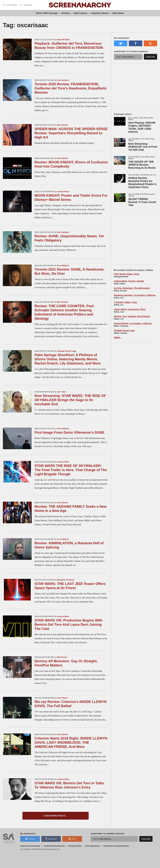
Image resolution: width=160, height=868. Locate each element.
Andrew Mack (63, 192)
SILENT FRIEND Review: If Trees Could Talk (142, 202)
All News (66, 13)
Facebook (51, 839)
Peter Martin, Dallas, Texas (127, 274)
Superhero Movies (100, 13)
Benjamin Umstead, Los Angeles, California (135, 295)
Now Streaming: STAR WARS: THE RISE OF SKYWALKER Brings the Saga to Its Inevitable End (70, 400)
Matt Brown (62, 657)
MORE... (118, 338)
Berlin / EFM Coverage (47, 13)
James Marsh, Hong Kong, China (130, 309)
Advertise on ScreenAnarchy (116, 846)
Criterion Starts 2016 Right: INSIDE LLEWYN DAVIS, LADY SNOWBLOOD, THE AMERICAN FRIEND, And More (71, 742)
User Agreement (92, 846)
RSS (72, 839)
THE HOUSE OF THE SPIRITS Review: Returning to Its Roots (142, 165)
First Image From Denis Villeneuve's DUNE (69, 432)
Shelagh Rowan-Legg (67, 351)
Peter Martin (63, 158)
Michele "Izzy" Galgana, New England (132, 316)
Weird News (118, 13)
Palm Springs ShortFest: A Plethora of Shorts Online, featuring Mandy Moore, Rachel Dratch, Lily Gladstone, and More (68, 359)
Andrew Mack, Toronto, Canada (129, 281)
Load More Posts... (56, 816)
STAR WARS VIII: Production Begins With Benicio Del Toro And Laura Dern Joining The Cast (68, 624)
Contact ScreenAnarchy (54, 846)
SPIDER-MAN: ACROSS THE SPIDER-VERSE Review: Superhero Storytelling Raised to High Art (71, 133)
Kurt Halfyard (63, 80)
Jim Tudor (62, 392)
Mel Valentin (63, 125)
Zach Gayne (62, 698)
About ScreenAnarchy (30, 846)
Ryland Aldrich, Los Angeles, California (133, 323)
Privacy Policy (75, 846)
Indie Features (81, 13)
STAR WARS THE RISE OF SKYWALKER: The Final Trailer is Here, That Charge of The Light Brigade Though (71, 470)
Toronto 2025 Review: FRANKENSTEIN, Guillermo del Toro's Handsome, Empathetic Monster (71, 88)
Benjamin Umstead (66, 580)
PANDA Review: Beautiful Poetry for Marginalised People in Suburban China (142, 183)
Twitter (30, 839)
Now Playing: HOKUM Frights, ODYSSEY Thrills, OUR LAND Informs (142, 127)
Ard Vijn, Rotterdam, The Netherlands (132, 288)
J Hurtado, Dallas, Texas (126, 302)
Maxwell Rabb (63, 40)
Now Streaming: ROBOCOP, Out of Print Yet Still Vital (143, 147)
